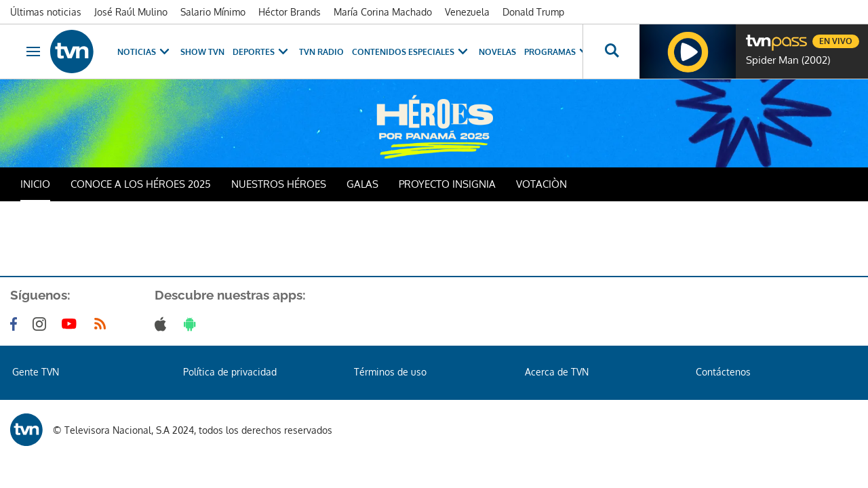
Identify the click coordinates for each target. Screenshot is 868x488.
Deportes (262, 52)
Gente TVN (36, 372)
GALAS (362, 184)
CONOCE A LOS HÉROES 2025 (141, 184)
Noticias (145, 52)
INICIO (35, 184)
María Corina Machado (383, 12)
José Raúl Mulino (131, 12)
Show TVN (202, 52)
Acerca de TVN (557, 372)
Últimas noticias (46, 12)
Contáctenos (723, 372)
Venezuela (467, 12)
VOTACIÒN (541, 184)
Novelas (497, 52)
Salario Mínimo (213, 12)
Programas (558, 52)
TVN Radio (321, 52)
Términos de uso (390, 372)
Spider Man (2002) (788, 60)
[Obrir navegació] (33, 52)
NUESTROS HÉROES (279, 184)
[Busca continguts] (611, 52)
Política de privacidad (230, 372)
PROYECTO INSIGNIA (447, 184)
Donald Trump (533, 12)
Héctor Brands (290, 12)
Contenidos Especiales (411, 52)
